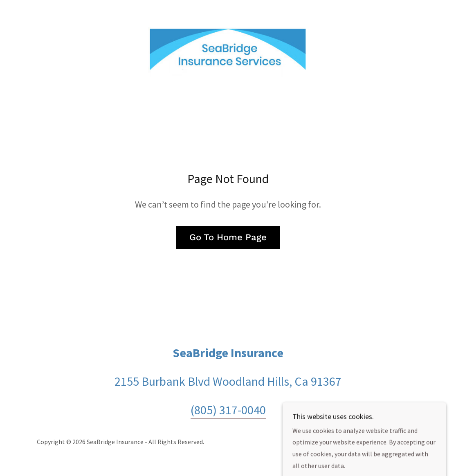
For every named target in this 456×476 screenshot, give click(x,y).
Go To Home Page (228, 237)
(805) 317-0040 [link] (228, 410)
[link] (228, 50)
